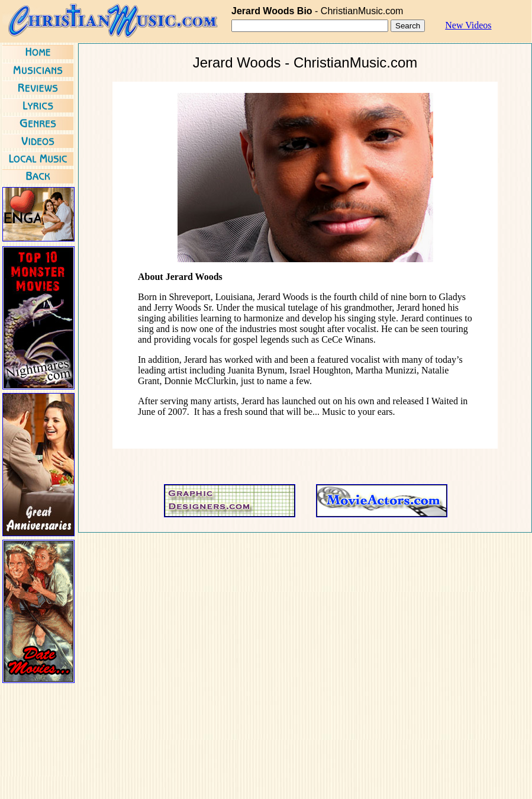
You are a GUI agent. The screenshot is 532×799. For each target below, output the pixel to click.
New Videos (468, 25)
